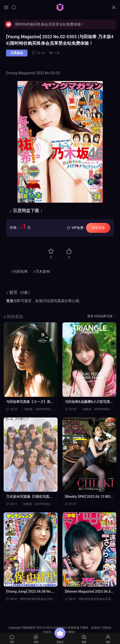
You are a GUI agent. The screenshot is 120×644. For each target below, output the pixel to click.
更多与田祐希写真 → (102, 316)
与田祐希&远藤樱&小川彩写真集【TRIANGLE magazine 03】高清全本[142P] (89, 402)
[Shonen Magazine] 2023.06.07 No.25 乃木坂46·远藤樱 (89, 592)
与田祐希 (20, 272)
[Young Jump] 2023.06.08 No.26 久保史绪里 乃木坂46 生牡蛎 (30, 592)
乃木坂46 (43, 272)
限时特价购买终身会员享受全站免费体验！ (50, 24)
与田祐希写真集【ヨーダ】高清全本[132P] (30, 402)
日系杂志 (17, 53)
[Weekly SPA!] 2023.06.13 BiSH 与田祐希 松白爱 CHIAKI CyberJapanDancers (89, 497)
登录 (10, 301)
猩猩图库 (60, 7)
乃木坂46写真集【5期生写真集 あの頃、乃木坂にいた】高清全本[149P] (31, 497)
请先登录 (98, 228)
